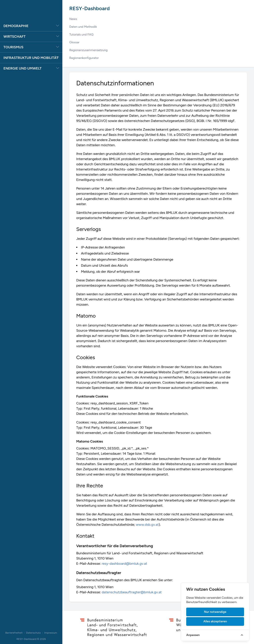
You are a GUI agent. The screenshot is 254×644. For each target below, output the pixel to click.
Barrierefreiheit (14, 633)
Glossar (74, 42)
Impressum (51, 633)
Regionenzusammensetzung (88, 50)
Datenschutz (33, 633)
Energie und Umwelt (23, 68)
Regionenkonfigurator (84, 58)
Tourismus (13, 47)
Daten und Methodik (83, 27)
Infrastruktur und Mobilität (31, 58)
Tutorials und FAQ (81, 35)
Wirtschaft (15, 36)
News (73, 19)
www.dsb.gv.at (147, 525)
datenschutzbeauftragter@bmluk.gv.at (132, 592)
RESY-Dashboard (90, 8)
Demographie (16, 26)
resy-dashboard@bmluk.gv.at (125, 564)
